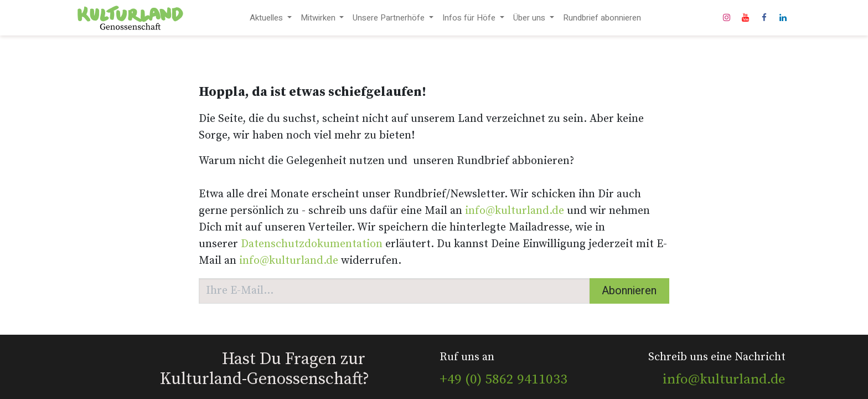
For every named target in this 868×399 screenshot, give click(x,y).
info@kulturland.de (515, 211)
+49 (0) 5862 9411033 (503, 379)
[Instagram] (726, 18)
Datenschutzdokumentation (312, 244)
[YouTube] (745, 18)
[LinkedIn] (783, 18)
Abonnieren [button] (629, 291)
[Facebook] (764, 18)
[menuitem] (271, 18)
